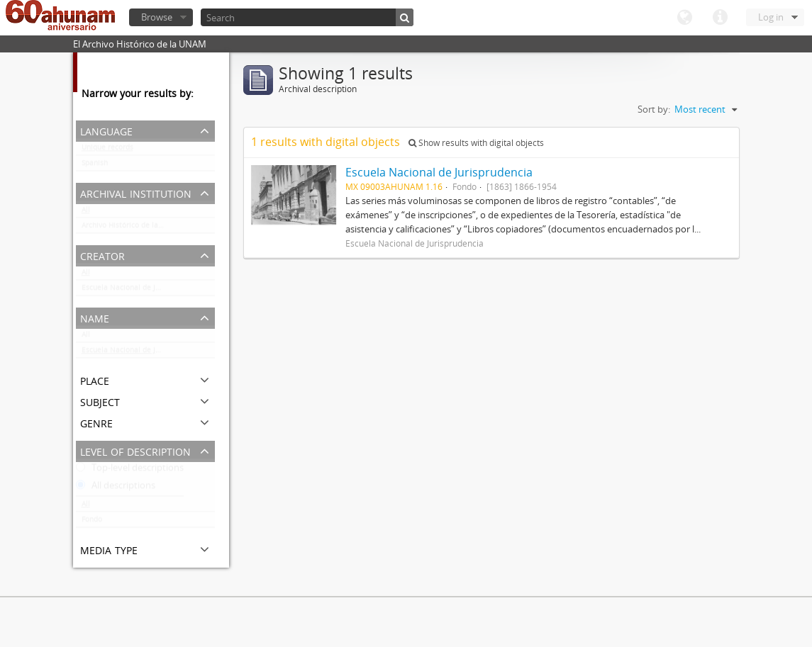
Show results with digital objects (476, 143)
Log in (771, 17)
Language (684, 18)
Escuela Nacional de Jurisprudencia (142, 291)
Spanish (95, 166)
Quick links (720, 18)
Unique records (107, 150)
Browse (157, 17)
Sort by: (654, 109)
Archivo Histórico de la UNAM (132, 228)
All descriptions (116, 488)
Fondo (92, 522)
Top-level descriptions (130, 471)
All (86, 213)
